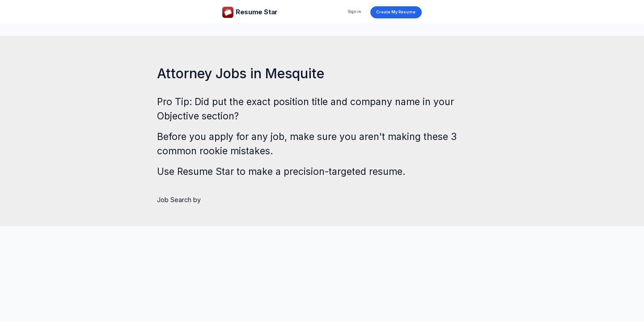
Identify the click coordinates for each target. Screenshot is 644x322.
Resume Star (205, 172)
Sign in (355, 12)
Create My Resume (396, 12)
